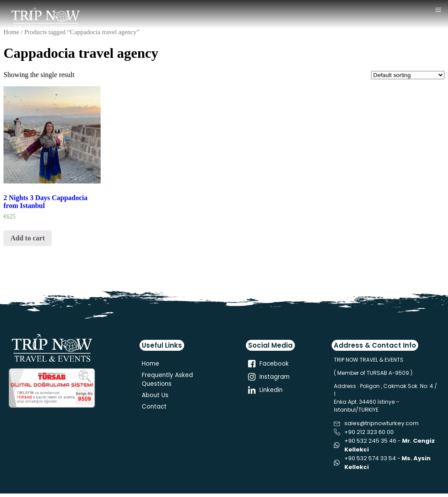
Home (11, 32)
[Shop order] (408, 75)
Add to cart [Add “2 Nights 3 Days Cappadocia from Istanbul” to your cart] (28, 238)
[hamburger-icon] (438, 10)
